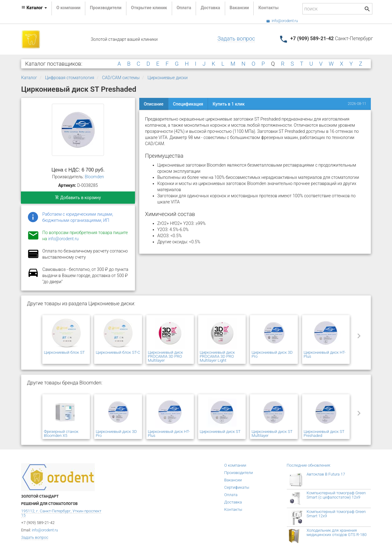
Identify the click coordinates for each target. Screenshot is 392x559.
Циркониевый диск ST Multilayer (272, 434)
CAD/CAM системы (121, 78)
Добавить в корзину (78, 198)
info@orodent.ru (282, 21)
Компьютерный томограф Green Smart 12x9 (336, 514)
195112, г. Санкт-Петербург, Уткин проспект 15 (61, 513)
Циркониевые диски (168, 78)
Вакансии (239, 8)
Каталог (29, 78)
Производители (106, 8)
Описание (154, 104)
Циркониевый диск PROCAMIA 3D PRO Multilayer (165, 356)
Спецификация (188, 104)
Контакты (268, 8)
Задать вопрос (236, 39)
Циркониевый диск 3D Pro (272, 354)
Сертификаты (237, 487)
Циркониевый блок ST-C (118, 352)
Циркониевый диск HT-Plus (325, 354)
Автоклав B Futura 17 (326, 474)
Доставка (210, 8)
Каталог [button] (34, 8)
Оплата (184, 8)
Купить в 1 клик (229, 104)
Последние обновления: (309, 465)
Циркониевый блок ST (64, 352)
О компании (68, 8)
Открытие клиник (149, 8)
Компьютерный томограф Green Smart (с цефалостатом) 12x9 (336, 495)
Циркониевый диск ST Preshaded (324, 434)
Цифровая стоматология (70, 78)
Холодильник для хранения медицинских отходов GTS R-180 (337, 532)
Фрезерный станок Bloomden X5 (61, 434)
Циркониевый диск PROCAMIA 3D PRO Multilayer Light (217, 356)
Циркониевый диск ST (220, 432)
